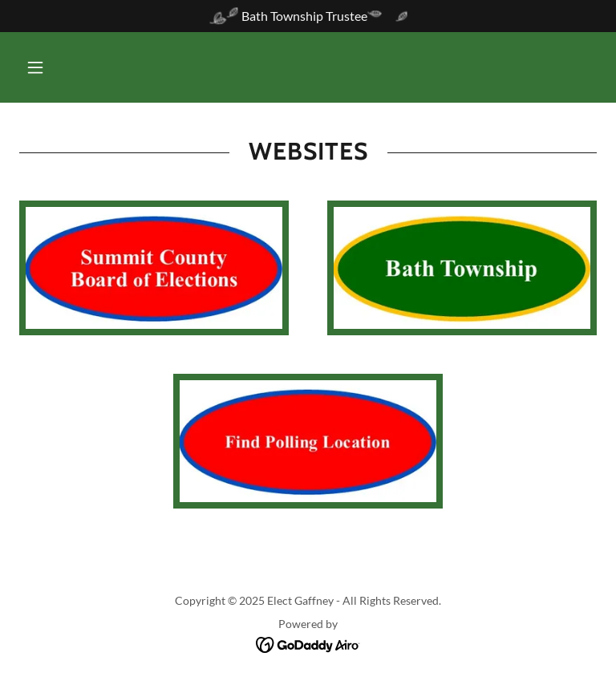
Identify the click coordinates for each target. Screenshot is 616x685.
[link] (308, 644)
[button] (35, 67)
